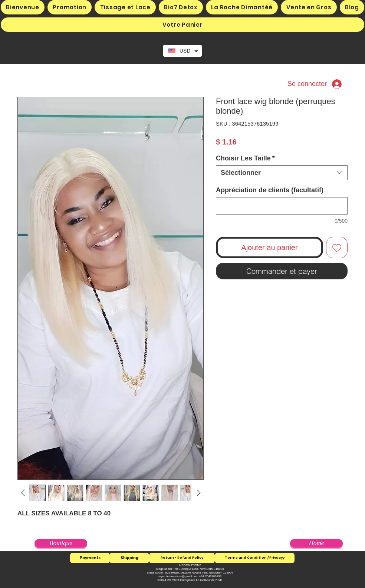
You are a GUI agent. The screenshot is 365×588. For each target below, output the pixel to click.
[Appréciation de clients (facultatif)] (282, 206)
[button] (182, 25)
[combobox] (282, 173)
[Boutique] (61, 543)
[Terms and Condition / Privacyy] (255, 558)
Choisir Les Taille (245, 158)
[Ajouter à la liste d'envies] (337, 248)
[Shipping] (129, 558)
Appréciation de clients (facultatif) (270, 190)
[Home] (316, 543)
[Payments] (90, 558)
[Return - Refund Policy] (182, 558)
